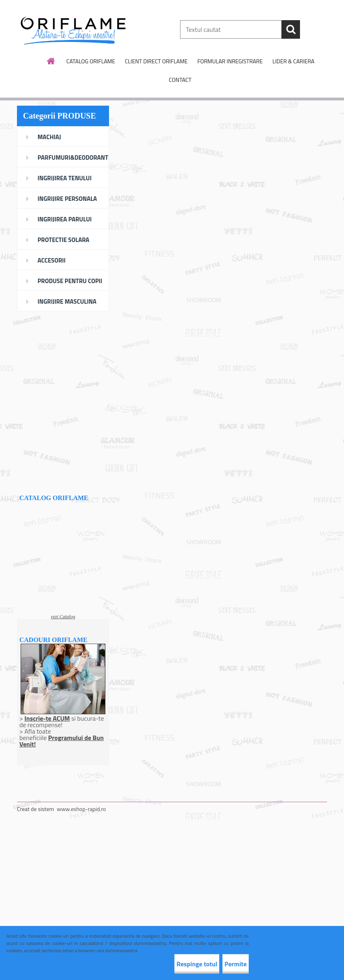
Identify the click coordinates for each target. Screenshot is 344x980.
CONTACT (180, 80)
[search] (291, 29)
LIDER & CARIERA (294, 61)
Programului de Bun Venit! (62, 741)
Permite (228, 964)
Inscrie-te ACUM (47, 718)
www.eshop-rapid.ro (81, 809)
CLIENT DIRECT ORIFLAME (156, 61)
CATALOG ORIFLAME (91, 61)
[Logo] (72, 30)
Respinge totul (173, 964)
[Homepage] (51, 61)
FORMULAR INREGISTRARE (230, 61)
